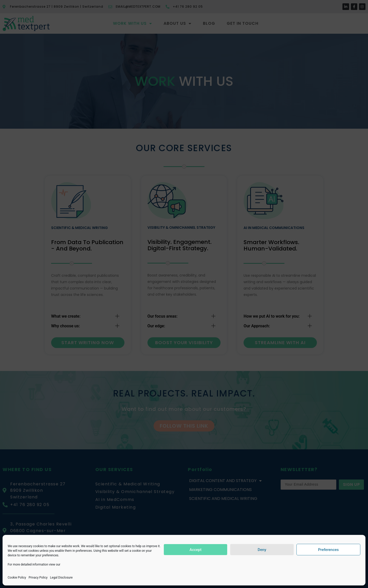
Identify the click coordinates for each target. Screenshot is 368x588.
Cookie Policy (17, 578)
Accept (195, 550)
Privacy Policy (38, 578)
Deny (262, 550)
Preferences (328, 550)
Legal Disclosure (61, 578)
